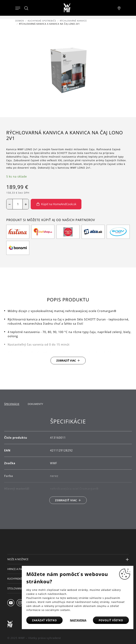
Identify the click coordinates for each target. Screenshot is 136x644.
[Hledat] (27, 8)
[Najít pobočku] (119, 8)
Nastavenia (78, 620)
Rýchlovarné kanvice (73, 21)
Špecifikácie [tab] (12, 404)
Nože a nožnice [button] (18, 559)
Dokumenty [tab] (35, 404)
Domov (20, 21)
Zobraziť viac (66, 360)
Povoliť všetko (111, 620)
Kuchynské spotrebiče (42, 21)
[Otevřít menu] (18, 8)
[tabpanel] (68, 461)
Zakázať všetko (44, 620)
